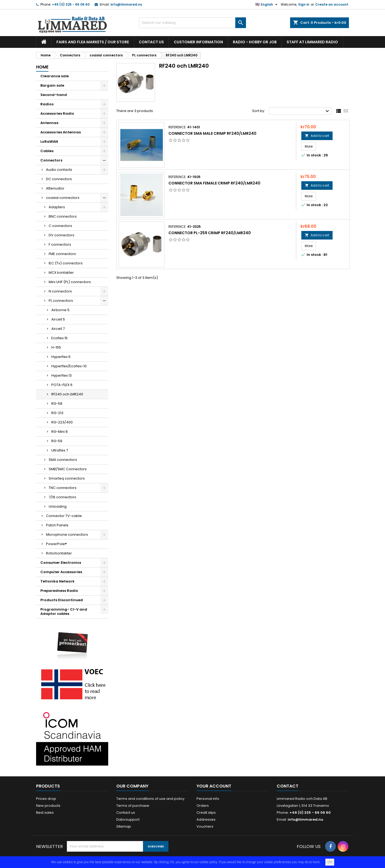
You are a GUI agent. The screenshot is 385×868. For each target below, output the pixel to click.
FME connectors (62, 254)
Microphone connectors (67, 535)
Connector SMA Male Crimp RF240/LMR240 (212, 133)
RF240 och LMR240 (67, 394)
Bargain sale (52, 85)
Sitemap (124, 826)
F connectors (60, 244)
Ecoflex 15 (59, 338)
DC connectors (59, 179)
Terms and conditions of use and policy (150, 799)
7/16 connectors (62, 497)
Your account (214, 786)
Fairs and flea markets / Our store (93, 42)
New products (48, 806)
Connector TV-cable (64, 516)
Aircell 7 (58, 329)
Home (42, 67)
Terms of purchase (133, 806)
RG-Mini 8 (59, 432)
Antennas (49, 123)
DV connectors (61, 235)
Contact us (151, 42)
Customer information (198, 42)
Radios (47, 104)
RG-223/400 (62, 422)
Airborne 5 (60, 310)
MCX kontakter (61, 273)
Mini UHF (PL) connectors (70, 282)
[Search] (192, 23)
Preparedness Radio (59, 591)
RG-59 (57, 441)
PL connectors (61, 301)
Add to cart (317, 136)
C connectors (60, 226)
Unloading (58, 506)
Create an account (332, 4)
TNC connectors (63, 488)
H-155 (56, 347)
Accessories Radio (57, 113)
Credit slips (206, 813)
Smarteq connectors (67, 478)
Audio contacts (59, 170)
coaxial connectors (63, 198)
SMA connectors (63, 460)
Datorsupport (128, 819)
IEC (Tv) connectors (66, 263)
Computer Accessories (61, 572)
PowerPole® (56, 544)
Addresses (206, 819)
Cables (47, 151)
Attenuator (55, 188)
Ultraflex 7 (60, 450)
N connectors (60, 291)
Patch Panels (57, 525)
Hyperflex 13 (61, 375)
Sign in (304, 4)
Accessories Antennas (61, 132)
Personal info (208, 799)
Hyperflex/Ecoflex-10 (69, 366)
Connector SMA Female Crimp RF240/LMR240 (214, 183)
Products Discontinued (62, 600)
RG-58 (57, 404)
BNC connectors (63, 216)
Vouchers (205, 826)
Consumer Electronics (61, 563)
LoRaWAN (49, 142)
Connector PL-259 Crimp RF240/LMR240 (210, 233)
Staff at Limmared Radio (312, 42)
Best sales (45, 813)
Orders (203, 806)
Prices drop (46, 799)
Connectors (51, 160)
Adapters (57, 207)
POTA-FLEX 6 (62, 385)
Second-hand (54, 95)
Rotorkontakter (59, 553)
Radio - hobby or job (255, 42)
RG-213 (57, 413)
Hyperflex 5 (61, 357)
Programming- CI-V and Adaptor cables (64, 612)
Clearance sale (55, 76)
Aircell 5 (58, 319)
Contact (288, 786)
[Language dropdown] (267, 5)
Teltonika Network (57, 581)
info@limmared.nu (126, 4)
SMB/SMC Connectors (68, 469)
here (316, 862)
